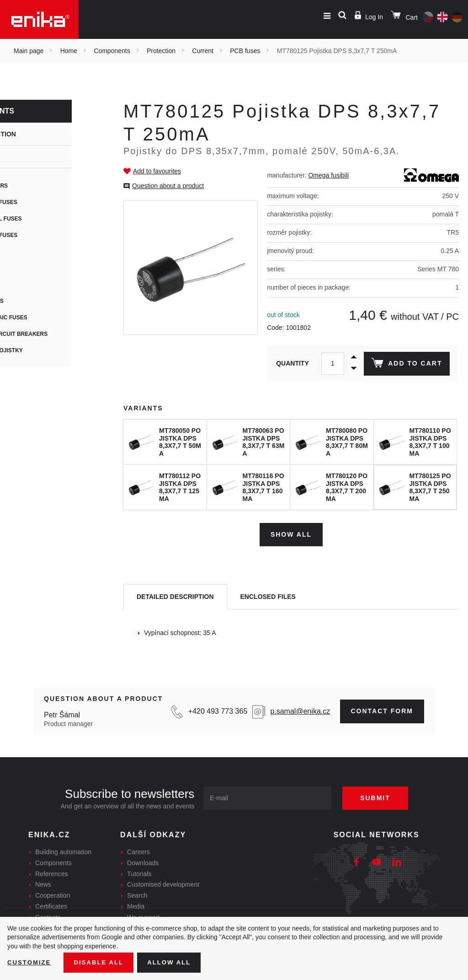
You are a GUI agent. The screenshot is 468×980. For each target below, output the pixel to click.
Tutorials (139, 872)
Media (136, 905)
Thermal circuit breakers (51, 334)
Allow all (175, 962)
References (52, 872)
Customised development (163, 883)
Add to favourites (157, 171)
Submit (380, 796)
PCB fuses (245, 51)
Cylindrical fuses (37, 219)
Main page (29, 51)
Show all (291, 533)
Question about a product (168, 186)
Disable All (102, 962)
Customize (30, 962)
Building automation (63, 850)
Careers (138, 850)
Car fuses (25, 285)
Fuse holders (31, 186)
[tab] (175, 595)
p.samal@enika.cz (300, 710)
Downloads (143, 861)
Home (69, 51)
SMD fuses (25, 268)
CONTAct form (382, 710)
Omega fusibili (328, 175)
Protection (161, 51)
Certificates (51, 905)
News (43, 883)
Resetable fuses (35, 235)
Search (137, 894)
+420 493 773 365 (218, 710)
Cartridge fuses (35, 202)
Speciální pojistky (38, 350)
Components (112, 51)
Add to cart (406, 365)
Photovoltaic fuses (40, 318)
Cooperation (53, 894)
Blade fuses (29, 301)
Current (203, 51)
